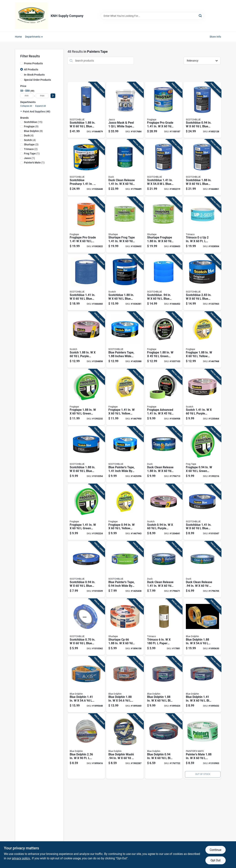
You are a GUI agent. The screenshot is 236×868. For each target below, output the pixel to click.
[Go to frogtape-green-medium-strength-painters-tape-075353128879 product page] (164, 340)
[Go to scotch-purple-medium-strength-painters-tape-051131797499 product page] (202, 397)
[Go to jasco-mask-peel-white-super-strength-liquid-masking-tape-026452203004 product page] (125, 110)
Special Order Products (37, 80)
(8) (33, 131)
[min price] (27, 96)
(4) (29, 135)
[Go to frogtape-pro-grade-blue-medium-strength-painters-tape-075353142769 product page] (164, 110)
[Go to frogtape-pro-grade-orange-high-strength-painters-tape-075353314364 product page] (86, 225)
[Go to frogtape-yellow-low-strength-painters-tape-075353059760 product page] (202, 340)
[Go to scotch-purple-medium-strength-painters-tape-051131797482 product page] (164, 512)
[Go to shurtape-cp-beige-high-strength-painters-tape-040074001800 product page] (125, 627)
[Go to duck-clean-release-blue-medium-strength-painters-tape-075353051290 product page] (164, 569)
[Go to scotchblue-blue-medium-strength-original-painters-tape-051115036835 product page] (86, 455)
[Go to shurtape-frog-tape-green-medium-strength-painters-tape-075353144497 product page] (125, 225)
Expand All (41, 106)
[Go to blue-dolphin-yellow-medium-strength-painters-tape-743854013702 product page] (202, 627)
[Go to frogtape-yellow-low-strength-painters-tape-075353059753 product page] (125, 397)
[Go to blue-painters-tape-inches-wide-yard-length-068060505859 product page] (125, 340)
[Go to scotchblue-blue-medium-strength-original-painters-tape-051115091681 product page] (86, 110)
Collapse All (26, 106)
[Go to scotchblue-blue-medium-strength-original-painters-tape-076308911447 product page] (164, 282)
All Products (31, 69)
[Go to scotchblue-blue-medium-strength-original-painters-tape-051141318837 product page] (164, 167)
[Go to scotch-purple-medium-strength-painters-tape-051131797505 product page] (86, 340)
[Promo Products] (22, 63)
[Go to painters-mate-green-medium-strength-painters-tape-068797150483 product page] (202, 746)
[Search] (201, 16)
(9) (31, 126)
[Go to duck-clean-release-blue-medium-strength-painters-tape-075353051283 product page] (202, 569)
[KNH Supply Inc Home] (32, 16)
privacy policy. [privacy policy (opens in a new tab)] (21, 858)
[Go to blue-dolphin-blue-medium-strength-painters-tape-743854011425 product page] (202, 684)
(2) (31, 149)
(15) (33, 122)
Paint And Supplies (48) (37, 111)
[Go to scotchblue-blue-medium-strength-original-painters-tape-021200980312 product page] (202, 282)
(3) (31, 144)
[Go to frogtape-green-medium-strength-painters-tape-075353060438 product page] (202, 455)
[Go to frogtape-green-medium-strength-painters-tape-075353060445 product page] (86, 512)
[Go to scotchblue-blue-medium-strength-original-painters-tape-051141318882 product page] (202, 167)
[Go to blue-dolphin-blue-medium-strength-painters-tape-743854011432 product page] (164, 684)
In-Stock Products (34, 75)
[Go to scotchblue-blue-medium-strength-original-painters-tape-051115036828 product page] (202, 512)
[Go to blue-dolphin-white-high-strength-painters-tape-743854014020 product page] (86, 746)
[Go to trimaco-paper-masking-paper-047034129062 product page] (164, 627)
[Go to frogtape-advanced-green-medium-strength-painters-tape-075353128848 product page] (164, 397)
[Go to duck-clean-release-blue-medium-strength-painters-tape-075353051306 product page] (164, 455)
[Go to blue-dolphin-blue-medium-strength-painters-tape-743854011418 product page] (164, 746)
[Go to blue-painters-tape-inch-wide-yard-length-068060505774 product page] (125, 455)
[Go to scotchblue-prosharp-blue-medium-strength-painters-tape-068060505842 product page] (86, 167)
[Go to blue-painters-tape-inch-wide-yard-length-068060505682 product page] (125, 569)
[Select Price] (53, 96)
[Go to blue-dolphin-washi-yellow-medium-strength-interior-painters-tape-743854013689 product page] (125, 746)
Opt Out (216, 860)
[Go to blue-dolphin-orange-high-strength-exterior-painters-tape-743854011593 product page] (125, 684)
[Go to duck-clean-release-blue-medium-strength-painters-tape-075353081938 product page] (125, 167)
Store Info (215, 37)
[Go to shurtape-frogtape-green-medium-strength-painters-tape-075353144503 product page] (164, 225)
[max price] (42, 96)
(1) (32, 154)
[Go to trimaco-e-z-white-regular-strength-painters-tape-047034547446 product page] (202, 225)
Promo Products (33, 63)
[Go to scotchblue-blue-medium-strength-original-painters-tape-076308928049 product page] (86, 282)
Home (18, 37)
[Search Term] (152, 16)
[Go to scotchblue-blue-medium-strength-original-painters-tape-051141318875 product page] (202, 110)
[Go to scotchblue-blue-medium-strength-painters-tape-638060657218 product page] (125, 282)
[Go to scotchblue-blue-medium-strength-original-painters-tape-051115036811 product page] (86, 569)
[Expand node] (22, 111)
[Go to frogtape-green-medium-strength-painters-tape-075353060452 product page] (86, 397)
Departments (33, 37)
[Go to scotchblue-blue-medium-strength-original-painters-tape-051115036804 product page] (86, 627)
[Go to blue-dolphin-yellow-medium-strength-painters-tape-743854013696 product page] (86, 684)
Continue (215, 850)
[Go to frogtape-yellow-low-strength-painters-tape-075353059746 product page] (125, 512)
